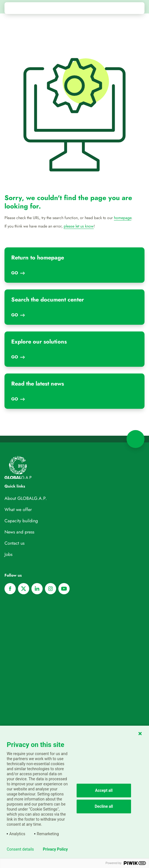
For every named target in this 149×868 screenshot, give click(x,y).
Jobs (8, 554)
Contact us (14, 543)
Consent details (20, 849)
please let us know (79, 226)
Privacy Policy (55, 849)
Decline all (104, 806)
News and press (19, 532)
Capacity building (21, 521)
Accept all (104, 790)
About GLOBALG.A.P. (26, 498)
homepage (123, 218)
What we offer (18, 510)
